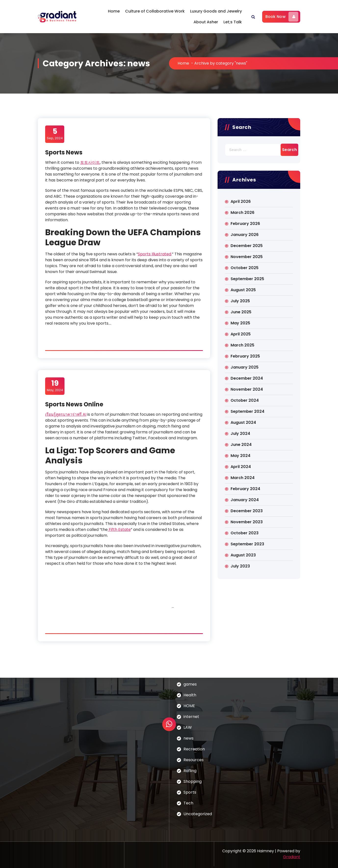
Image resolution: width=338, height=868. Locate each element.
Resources (194, 760)
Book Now (282, 17)
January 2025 (245, 367)
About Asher (206, 22)
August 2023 (243, 555)
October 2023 (245, 533)
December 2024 (247, 378)
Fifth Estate (119, 530)
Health (190, 695)
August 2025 (243, 290)
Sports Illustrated (155, 254)
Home (114, 11)
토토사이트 (90, 162)
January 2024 (245, 500)
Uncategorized (198, 814)
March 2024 (243, 478)
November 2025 (247, 257)
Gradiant (292, 857)
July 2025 (240, 301)
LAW (188, 727)
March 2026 (242, 213)
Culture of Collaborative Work (155, 11)
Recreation (194, 749)
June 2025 (241, 312)
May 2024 (240, 456)
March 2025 (242, 345)
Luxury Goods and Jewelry (216, 11)
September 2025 (247, 279)
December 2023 (247, 511)
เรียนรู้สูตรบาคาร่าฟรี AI (66, 414)
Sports (190, 792)
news (188, 738)
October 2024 (245, 400)
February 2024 (245, 489)
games (190, 684)
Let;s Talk (233, 22)
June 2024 (241, 445)
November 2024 (247, 389)
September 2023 (247, 544)
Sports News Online (74, 404)
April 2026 (241, 201)
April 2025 (241, 334)
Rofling (190, 771)
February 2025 (245, 356)
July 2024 (240, 434)
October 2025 (245, 268)
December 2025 (247, 246)
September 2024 (247, 411)
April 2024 (241, 467)
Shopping (193, 781)
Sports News (64, 152)
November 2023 (247, 522)
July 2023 (240, 566)
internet (191, 717)
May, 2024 (55, 386)
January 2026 (245, 235)
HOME (189, 706)
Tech (188, 803)
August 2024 (243, 422)
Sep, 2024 (55, 134)
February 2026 (245, 224)
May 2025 (240, 323)
